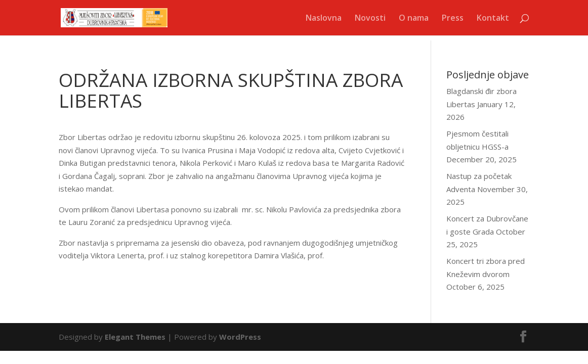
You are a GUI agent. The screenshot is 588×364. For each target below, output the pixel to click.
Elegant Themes (135, 337)
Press (453, 19)
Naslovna (324, 19)
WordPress (240, 337)
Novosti (370, 19)
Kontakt (493, 19)
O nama (414, 19)
